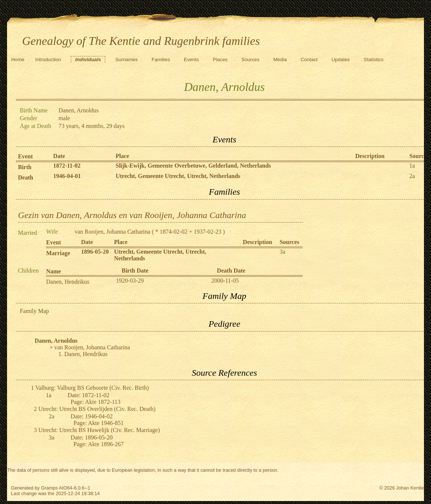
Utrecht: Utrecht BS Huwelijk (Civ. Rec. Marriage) (99, 430)
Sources (250, 60)
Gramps (50, 488)
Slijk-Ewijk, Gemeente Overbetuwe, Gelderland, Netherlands (193, 166)
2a (412, 176)
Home (18, 60)
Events (191, 60)
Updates (341, 60)
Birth (24, 167)
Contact (309, 60)
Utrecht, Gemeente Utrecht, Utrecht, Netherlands (178, 176)
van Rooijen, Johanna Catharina (112, 232)
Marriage (58, 253)
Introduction (48, 60)
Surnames (127, 60)
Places (220, 60)
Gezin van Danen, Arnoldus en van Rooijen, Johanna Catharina (132, 215)
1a (412, 166)
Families (161, 60)
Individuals (88, 60)
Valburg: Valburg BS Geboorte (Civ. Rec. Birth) (92, 388)
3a (282, 252)
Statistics (373, 60)
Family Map (34, 311)
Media (280, 60)
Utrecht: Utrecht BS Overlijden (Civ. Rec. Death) (97, 409)
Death (25, 177)
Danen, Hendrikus (67, 282)
